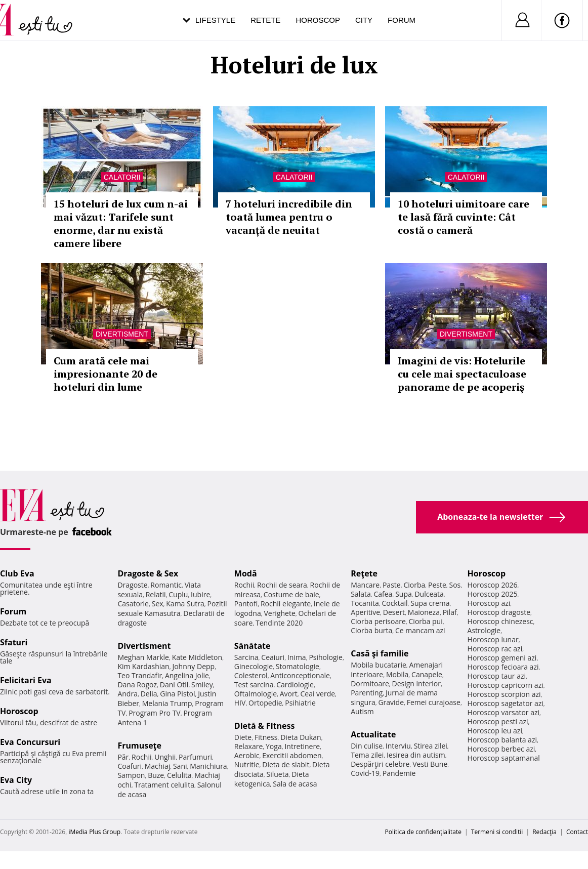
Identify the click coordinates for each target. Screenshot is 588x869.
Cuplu (178, 594)
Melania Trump (167, 703)
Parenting (367, 693)
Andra (128, 694)
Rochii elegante (286, 604)
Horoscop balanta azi (502, 740)
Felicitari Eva (26, 680)
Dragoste (132, 585)
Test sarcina (254, 685)
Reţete (364, 573)
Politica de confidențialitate (423, 832)
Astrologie (484, 630)
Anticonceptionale (300, 675)
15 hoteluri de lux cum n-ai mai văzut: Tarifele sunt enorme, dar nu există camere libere (121, 223)
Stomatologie (298, 666)
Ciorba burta (371, 630)
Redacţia (544, 832)
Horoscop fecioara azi (503, 667)
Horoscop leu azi (495, 731)
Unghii (165, 757)
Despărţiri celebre (380, 764)
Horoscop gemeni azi (502, 658)
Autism (362, 711)
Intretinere (302, 746)
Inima (297, 657)
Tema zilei (367, 755)
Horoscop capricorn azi (506, 685)
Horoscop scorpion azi (504, 694)
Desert (394, 612)
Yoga (274, 746)
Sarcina (246, 657)
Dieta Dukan (301, 737)
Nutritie (247, 764)
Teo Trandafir (140, 675)
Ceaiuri (273, 657)
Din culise (367, 746)
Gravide (391, 702)
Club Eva (17, 573)
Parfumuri (195, 757)
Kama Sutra (185, 604)
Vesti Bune (430, 764)
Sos (455, 585)
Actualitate (373, 734)
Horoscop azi (489, 603)
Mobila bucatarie (379, 665)
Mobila (397, 674)
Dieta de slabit (286, 764)
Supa (404, 594)
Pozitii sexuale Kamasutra (172, 608)
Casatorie (133, 604)
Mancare (365, 585)
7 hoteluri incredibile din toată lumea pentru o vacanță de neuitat (289, 217)
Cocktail (394, 603)
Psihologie (326, 657)
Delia (149, 694)
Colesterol (251, 675)
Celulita (179, 775)
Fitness (266, 737)
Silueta (278, 774)
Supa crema (430, 603)
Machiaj (158, 766)
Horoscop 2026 (493, 585)
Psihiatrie (300, 703)
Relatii (156, 594)
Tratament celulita (164, 785)
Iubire (200, 594)
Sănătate (253, 646)
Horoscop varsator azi (503, 712)
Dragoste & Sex (148, 573)
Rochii (141, 757)
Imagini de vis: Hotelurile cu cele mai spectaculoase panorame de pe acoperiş (462, 374)
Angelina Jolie (187, 675)
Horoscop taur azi (497, 676)
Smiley (202, 685)
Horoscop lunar (493, 639)
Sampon (131, 775)
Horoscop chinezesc (500, 621)
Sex (158, 604)
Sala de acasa (295, 784)
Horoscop (318, 20)
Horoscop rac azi (495, 649)
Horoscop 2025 (493, 594)
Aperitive (365, 612)
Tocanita (365, 603)
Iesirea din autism (416, 755)
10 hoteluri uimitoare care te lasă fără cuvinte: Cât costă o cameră (464, 217)
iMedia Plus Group (94, 832)
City (364, 20)
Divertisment (122, 334)
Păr (123, 757)
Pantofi (246, 604)
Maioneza (424, 612)
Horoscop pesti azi (498, 721)
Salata (361, 594)
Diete (243, 737)
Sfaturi (14, 642)
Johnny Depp (193, 666)
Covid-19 (365, 773)
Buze (156, 775)
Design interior (416, 684)
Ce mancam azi (420, 630)
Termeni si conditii (497, 832)
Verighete (279, 613)
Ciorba (414, 585)
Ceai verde (318, 694)
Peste (437, 585)
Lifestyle (215, 20)
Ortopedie (265, 703)
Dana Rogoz (137, 685)
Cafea (383, 594)
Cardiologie (295, 685)
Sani (180, 766)
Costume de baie (291, 594)
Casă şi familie (380, 653)
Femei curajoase (434, 702)
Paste (392, 585)
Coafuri (130, 766)
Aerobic (247, 755)
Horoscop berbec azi (501, 749)
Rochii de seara (282, 585)
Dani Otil (174, 685)
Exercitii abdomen (292, 755)
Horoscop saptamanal (504, 758)
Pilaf (450, 612)
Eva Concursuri (30, 742)
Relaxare (249, 746)
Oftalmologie (256, 694)
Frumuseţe (139, 746)
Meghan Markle (143, 657)
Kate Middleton (197, 657)
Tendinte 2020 (279, 623)
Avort (289, 694)
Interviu (398, 746)
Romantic (166, 585)
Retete (265, 20)
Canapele (427, 674)
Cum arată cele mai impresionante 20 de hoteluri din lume (106, 374)
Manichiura (208, 766)
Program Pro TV (155, 713)
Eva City (16, 780)
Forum (402, 20)
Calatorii (122, 177)
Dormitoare (370, 684)
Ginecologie (254, 666)
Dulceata (429, 594)
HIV (240, 703)
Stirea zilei (431, 746)
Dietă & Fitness (265, 726)
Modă (246, 573)
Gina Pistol (177, 694)
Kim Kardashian (143, 666)
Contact (577, 832)
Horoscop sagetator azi (506, 703)
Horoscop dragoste (499, 612)
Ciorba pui (426, 621)
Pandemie (399, 773)
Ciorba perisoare (378, 621)
